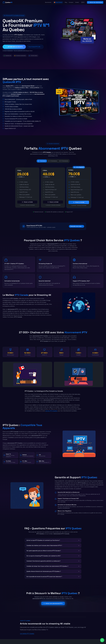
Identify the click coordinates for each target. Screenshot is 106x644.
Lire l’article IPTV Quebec (27, 634)
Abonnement (48, 2)
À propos (71, 2)
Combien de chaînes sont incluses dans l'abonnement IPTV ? (53, 545)
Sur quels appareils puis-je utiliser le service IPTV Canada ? (53, 551)
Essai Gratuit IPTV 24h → (35, 47)
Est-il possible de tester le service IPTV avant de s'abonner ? (53, 577)
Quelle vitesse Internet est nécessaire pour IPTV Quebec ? (53, 571)
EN (83, 2)
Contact (77, 2)
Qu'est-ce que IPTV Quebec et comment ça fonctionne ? (53, 540)
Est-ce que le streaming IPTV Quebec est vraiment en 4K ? (53, 556)
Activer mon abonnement (95, 2)
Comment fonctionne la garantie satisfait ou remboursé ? (53, 561)
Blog (66, 2)
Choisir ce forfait (27, 202)
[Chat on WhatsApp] (102, 640)
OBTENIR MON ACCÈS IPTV (14, 47)
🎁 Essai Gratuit (58, 2)
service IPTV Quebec (51, 411)
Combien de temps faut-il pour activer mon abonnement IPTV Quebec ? (53, 566)
